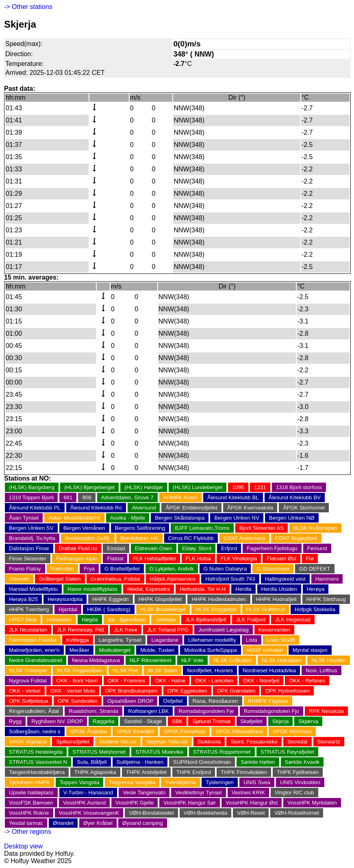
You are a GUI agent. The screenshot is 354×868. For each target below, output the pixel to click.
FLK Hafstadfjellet (154, 559)
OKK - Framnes (127, 681)
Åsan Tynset (24, 518)
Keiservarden (275, 630)
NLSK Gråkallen (233, 660)
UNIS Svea (257, 782)
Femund (317, 548)
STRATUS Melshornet (99, 752)
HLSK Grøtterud (266, 609)
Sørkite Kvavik (302, 762)
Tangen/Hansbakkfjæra (37, 772)
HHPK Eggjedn (111, 599)
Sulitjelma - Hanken (140, 762)
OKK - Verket (25, 691)
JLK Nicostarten (28, 630)
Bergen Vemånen (84, 528)
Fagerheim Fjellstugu (272, 548)
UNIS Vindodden (300, 782)
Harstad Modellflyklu (33, 589)
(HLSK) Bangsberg (32, 487)
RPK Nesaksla (326, 711)
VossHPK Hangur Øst (252, 803)
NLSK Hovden (328, 660)
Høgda (90, 620)
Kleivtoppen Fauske (33, 640)
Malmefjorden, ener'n (34, 650)
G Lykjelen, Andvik (172, 569)
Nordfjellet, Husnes (210, 670)
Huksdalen (59, 620)
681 (68, 497)
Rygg (15, 721)
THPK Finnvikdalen (244, 772)
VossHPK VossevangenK (89, 813)
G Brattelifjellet (122, 569)
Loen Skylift (281, 640)
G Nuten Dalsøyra (225, 569)
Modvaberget (115, 650)
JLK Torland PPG (168, 630)
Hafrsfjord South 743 (230, 579)
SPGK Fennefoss (185, 731)
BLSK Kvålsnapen (315, 528)
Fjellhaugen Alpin (77, 559)
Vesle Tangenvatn (144, 793)
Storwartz (329, 742)
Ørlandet (63, 823)
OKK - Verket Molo (73, 691)
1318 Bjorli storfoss (299, 487)
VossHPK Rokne (29, 813)
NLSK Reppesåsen (80, 670)
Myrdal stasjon (310, 650)
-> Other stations (28, 7)
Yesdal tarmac (26, 823)
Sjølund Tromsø (211, 721)
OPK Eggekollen (187, 691)
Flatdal (115, 559)
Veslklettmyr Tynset (199, 793)
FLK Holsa (198, 559)
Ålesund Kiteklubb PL (35, 508)
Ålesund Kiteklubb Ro (96, 508)
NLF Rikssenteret (151, 660)
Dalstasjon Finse (29, 548)
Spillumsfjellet (73, 742)
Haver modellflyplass (92, 589)
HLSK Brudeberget (163, 609)
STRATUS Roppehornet (222, 752)
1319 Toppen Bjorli (31, 497)
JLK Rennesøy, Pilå (80, 630)
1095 (238, 487)
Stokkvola (209, 742)
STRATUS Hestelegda (36, 752)
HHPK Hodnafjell (276, 599)
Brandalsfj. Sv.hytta (32, 538)
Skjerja (281, 721)
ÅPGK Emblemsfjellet (191, 508)
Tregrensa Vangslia (132, 782)
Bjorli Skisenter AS (262, 528)
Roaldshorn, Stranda (93, 711)
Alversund (144, 508)
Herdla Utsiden (279, 589)
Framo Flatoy (25, 569)
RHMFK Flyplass (268, 701)
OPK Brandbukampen (131, 691)
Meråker (79, 650)
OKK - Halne (170, 681)
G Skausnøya (273, 569)
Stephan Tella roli (167, 742)
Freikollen (63, 569)
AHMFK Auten (180, 497)
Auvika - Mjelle (128, 518)
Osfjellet (173, 701)
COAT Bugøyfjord (296, 538)
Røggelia (103, 721)
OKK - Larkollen (214, 681)
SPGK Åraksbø (89, 731)
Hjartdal (68, 609)
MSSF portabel (265, 650)
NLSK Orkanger (28, 670)
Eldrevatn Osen (154, 548)
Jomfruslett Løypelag (224, 630)
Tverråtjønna (180, 782)
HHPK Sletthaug (326, 599)
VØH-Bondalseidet (151, 813)
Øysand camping (143, 823)
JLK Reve (126, 630)
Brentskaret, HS (139, 538)
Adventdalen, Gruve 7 (127, 497)
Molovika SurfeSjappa (211, 650)
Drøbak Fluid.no (78, 548)
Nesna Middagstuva (96, 660)
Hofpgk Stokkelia (315, 609)
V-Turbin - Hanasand (88, 793)
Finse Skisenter (28, 559)
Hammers (327, 579)
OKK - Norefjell (261, 681)
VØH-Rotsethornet (297, 813)
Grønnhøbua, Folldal (115, 579)
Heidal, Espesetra (149, 589)
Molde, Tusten (157, 650)
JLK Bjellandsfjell (206, 620)
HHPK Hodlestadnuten (219, 599)
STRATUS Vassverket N (38, 762)
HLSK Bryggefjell (216, 609)
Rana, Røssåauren (215, 701)
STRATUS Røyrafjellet (287, 752)
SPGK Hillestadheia (239, 731)
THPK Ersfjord (194, 772)
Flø (310, 559)
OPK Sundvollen (78, 701)
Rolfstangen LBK (148, 711)
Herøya (316, 589)
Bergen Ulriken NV (237, 518)
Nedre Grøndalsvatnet (36, 660)
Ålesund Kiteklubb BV (295, 497)
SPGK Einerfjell (135, 731)
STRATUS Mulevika (159, 752)
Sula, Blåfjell (92, 762)
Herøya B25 (23, 599)
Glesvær (19, 579)
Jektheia (165, 620)
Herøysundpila (65, 599)
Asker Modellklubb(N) (74, 518)
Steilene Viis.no (118, 742)
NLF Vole (192, 660)
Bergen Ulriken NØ (292, 518)
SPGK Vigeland (28, 742)
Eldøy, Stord (197, 548)
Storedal (298, 742)
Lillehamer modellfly (212, 640)
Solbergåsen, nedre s (35, 731)
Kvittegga (78, 640)
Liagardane (165, 640)
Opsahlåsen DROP (130, 701)
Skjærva (308, 721)
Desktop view (23, 846)
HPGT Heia (23, 620)
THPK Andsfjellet (146, 772)
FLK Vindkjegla (239, 559)
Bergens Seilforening (140, 528)
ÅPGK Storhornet (304, 508)
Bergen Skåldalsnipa (180, 518)
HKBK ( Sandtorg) (109, 609)
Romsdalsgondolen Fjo (271, 711)
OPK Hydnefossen (287, 691)
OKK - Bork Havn (77, 681)
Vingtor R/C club (294, 793)
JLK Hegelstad (293, 620)
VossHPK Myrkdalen (312, 803)
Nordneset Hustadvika (269, 670)
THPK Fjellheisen (298, 772)
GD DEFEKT (315, 569)
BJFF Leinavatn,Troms (202, 528)
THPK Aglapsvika (95, 772)
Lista (252, 640)
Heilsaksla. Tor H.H (203, 589)
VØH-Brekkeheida (205, 813)
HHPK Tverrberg (29, 609)
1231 (260, 487)
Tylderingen (220, 782)
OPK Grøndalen (236, 691)
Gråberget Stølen (60, 579)
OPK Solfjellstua (28, 701)
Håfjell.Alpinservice (173, 579)
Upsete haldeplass (31, 793)
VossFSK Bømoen (31, 803)
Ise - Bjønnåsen (127, 620)
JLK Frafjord (251, 620)
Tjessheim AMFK (29, 782)
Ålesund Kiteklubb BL (233, 497)
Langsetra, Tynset (120, 640)
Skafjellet (252, 721)
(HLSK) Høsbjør (144, 487)
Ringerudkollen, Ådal (34, 711)
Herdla (243, 589)
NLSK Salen (163, 670)
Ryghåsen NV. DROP (57, 721)
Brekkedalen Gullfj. (88, 538)
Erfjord (229, 548)
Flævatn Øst (281, 559)
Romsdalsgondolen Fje (206, 711)
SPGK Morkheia (292, 731)
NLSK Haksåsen (282, 660)
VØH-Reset (251, 813)
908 (87, 497)
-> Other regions (28, 832)
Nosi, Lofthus (321, 670)
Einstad (116, 548)
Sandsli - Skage (143, 721)
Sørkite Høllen (258, 762)
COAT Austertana (244, 538)
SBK (177, 721)
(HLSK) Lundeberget (198, 487)
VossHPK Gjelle (135, 803)
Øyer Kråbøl (98, 823)
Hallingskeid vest (285, 579)
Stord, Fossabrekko (254, 742)
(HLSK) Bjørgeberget (89, 487)
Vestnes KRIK (248, 793)
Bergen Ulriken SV (31, 528)
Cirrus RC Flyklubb (191, 538)
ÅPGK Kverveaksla (250, 508)
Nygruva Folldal (28, 681)
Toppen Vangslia (80, 782)
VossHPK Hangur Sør (190, 803)
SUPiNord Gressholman (202, 762)
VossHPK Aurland (84, 803)
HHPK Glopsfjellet (160, 599)
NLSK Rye (125, 670)
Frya (89, 569)
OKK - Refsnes (307, 681)
